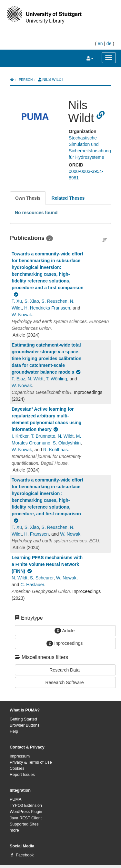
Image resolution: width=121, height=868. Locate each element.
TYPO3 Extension (26, 806)
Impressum (20, 756)
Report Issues (22, 775)
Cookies (17, 768)
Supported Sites (24, 824)
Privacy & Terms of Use (31, 762)
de (109, 43)
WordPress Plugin (26, 812)
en (100, 43)
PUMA (15, 799)
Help (14, 731)
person (26, 80)
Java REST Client (26, 818)
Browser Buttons (25, 725)
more (14, 830)
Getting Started (23, 719)
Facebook (25, 855)
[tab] (28, 198)
